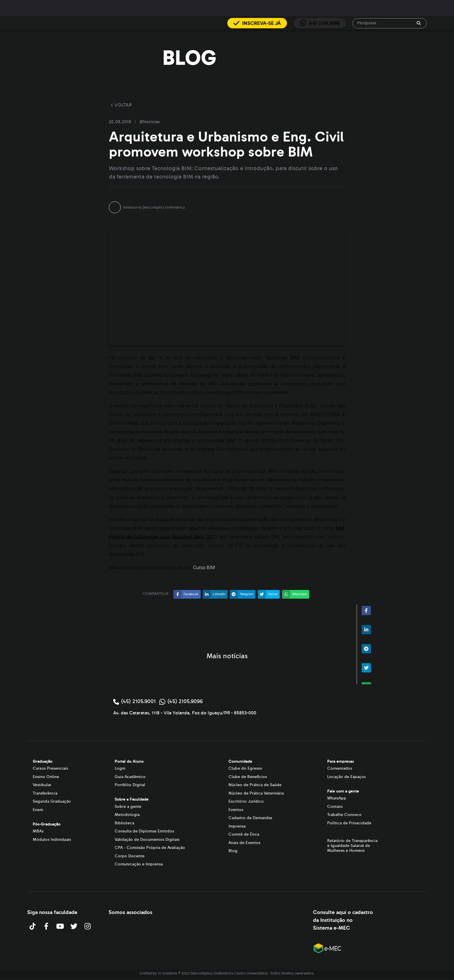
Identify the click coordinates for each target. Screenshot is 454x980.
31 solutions (167, 973)
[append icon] (419, 23)
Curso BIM (204, 568)
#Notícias (150, 122)
